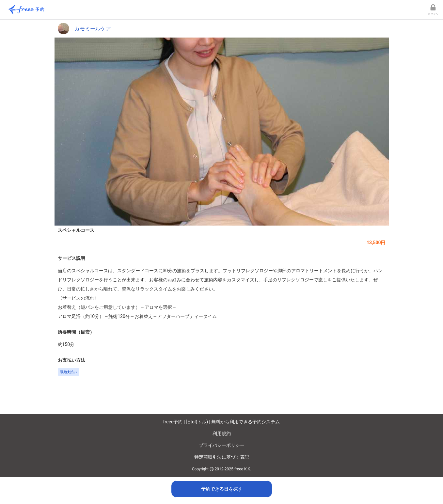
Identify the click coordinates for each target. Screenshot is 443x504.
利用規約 (222, 433)
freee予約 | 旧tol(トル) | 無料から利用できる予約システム (222, 422)
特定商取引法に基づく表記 (222, 457)
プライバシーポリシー (222, 445)
